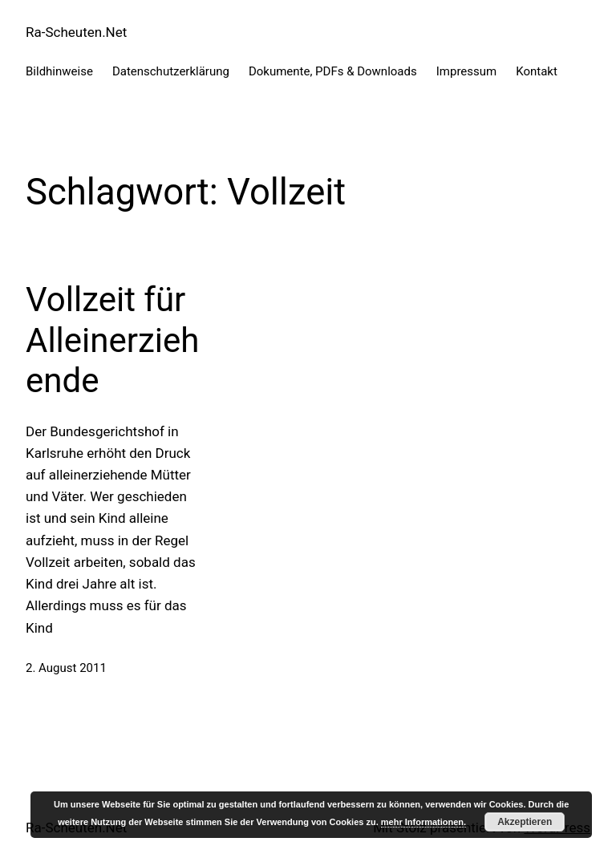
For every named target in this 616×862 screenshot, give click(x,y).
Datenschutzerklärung (171, 71)
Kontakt (537, 71)
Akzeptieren (525, 822)
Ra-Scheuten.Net (76, 32)
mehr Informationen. (423, 822)
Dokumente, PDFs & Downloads (333, 71)
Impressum (466, 71)
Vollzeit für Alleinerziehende (112, 340)
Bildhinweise (59, 71)
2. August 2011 (66, 668)
